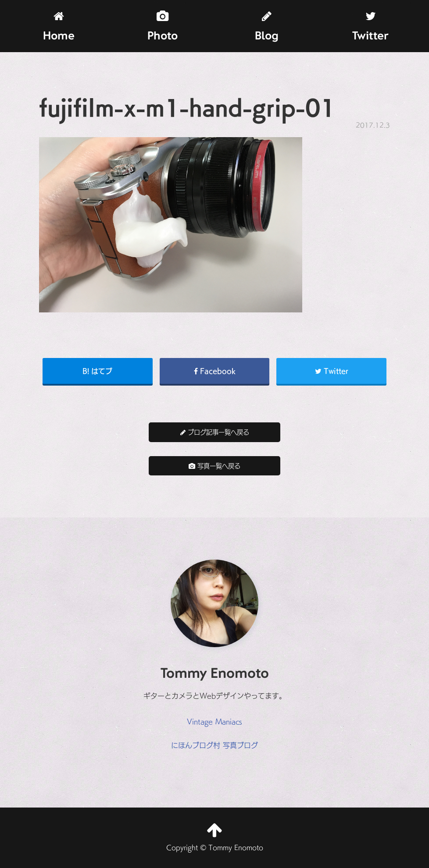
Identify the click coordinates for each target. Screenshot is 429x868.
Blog (267, 27)
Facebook (215, 371)
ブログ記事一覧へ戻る (215, 432)
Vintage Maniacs (214, 721)
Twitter (370, 27)
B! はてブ (97, 371)
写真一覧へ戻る (214, 466)
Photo (163, 27)
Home (59, 27)
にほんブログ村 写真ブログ (214, 745)
